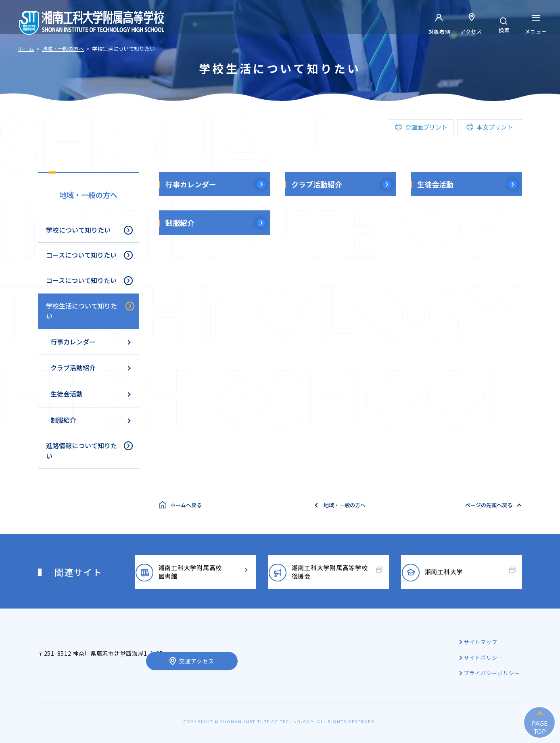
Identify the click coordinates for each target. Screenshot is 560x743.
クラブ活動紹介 (317, 184)
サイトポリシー (485, 658)
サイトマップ (482, 642)
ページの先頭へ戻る (489, 505)
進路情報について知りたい (81, 451)
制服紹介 (180, 222)
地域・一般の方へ (88, 195)
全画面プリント (426, 127)
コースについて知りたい (81, 255)
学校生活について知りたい (81, 311)
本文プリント (495, 127)
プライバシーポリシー (493, 673)
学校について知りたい (78, 230)
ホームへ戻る (186, 505)
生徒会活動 (435, 184)
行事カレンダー (191, 184)
